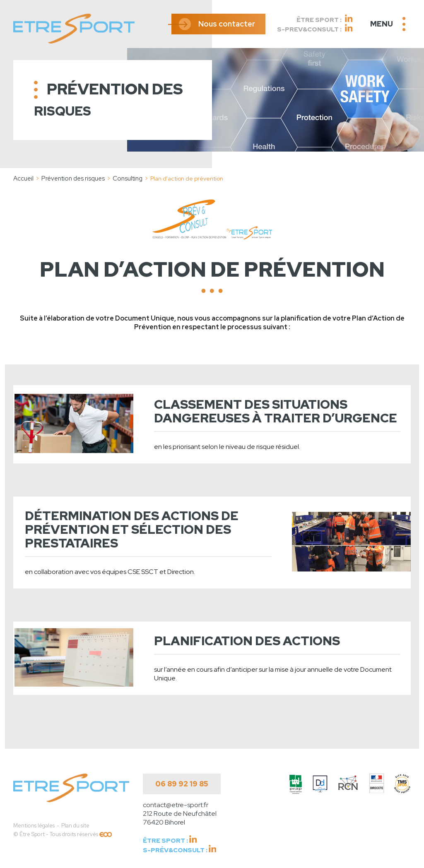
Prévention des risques (73, 178)
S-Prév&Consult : (179, 850)
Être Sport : (324, 19)
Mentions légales (34, 826)
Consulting (128, 178)
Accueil (23, 178)
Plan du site (75, 826)
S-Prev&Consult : (315, 29)
